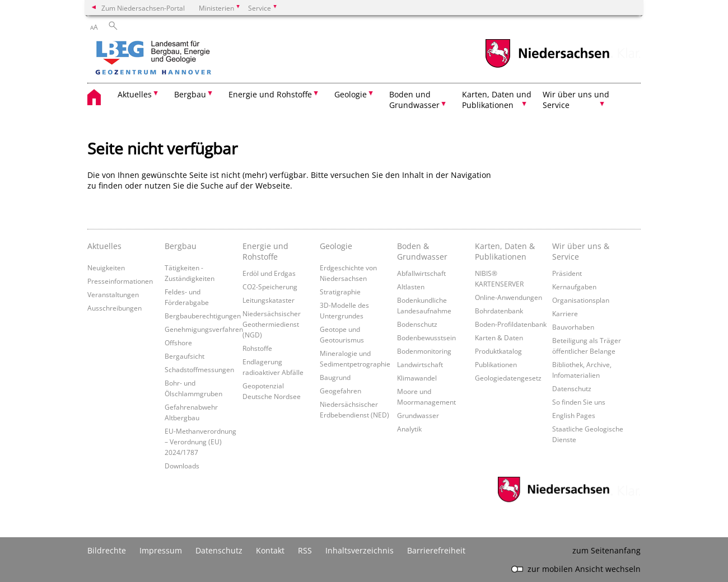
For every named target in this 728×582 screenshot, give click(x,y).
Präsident (567, 273)
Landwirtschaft (420, 364)
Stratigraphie (340, 292)
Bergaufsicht (185, 356)
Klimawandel (417, 378)
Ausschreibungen (115, 308)
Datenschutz (572, 388)
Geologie (336, 246)
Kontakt (270, 550)
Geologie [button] (351, 94)
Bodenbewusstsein (426, 337)
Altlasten (411, 287)
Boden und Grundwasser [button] (414, 100)
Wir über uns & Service (581, 251)
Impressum (161, 550)
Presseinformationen (120, 281)
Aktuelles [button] (135, 94)
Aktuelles (104, 246)
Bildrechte (107, 550)
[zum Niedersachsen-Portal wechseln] (547, 66)
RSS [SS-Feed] (305, 550)
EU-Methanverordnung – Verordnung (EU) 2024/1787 (200, 442)
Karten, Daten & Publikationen (505, 251)
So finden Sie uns (579, 402)
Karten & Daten (499, 337)
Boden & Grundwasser (422, 251)
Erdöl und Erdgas (269, 273)
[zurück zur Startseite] (185, 59)
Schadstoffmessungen (199, 369)
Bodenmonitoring (424, 351)
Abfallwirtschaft (421, 273)
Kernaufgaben (574, 287)
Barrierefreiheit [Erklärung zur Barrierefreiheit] (436, 550)
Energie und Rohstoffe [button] (270, 94)
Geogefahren (340, 391)
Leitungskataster (269, 300)
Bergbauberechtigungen (203, 316)
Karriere (565, 313)
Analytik (409, 429)
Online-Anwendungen (508, 297)
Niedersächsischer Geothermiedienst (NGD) (272, 324)
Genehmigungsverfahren (204, 329)
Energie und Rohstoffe (265, 251)
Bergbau (181, 246)
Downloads (182, 466)
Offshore (178, 342)
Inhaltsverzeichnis (360, 550)
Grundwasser (418, 415)
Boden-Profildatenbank (511, 324)
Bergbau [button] (190, 94)
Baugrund (335, 377)
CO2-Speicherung (270, 287)
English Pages (574, 415)
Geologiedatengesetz (508, 378)
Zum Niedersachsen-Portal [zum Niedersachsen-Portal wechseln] (143, 8)
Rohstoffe (257, 348)
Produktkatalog (498, 351)
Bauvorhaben (573, 327)
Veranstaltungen (113, 294)
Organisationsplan (581, 300)
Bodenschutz (417, 324)
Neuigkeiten (106, 267)
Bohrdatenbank (499, 311)
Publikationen (496, 364)
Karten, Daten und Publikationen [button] (497, 100)
